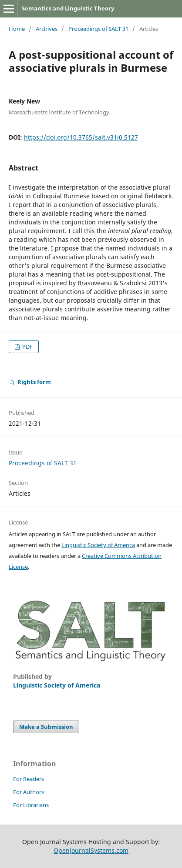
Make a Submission (46, 727)
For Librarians (31, 805)
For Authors (29, 792)
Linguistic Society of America (98, 545)
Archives (47, 29)
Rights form (34, 382)
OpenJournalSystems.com (91, 850)
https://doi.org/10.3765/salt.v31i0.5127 (81, 137)
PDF (27, 347)
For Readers (29, 779)
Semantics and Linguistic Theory (68, 8)
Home (17, 29)
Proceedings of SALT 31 (98, 29)
